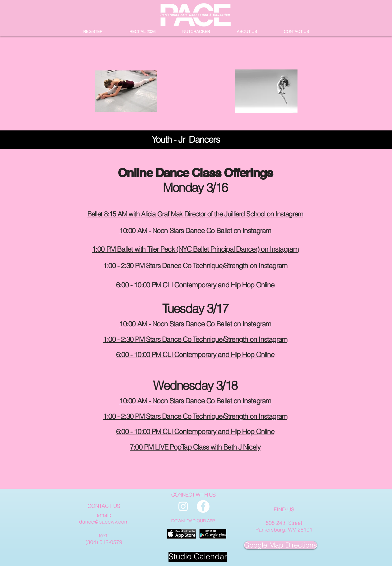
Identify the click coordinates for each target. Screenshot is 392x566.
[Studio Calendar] (198, 557)
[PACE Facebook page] (203, 506)
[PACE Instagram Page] (183, 506)
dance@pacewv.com (104, 522)
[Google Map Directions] (280, 545)
